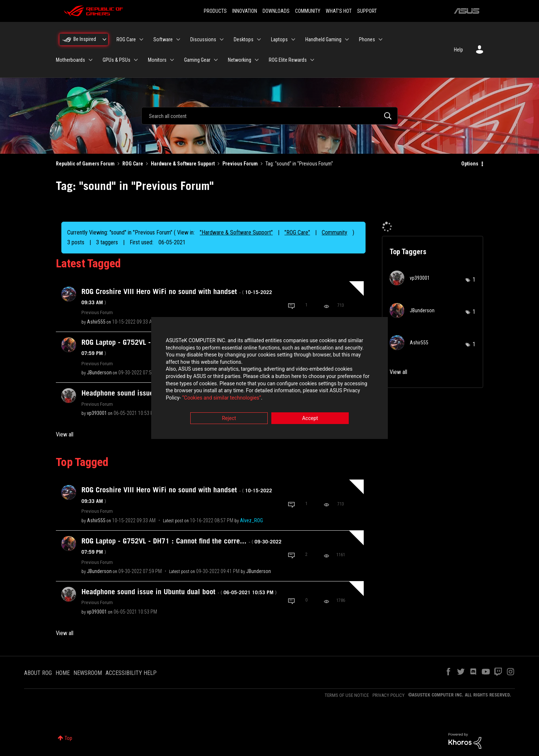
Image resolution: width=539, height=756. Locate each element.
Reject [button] (229, 419)
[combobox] (269, 116)
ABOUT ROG (38, 673)
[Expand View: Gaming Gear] (216, 60)
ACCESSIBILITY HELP (131, 673)
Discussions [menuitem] (203, 39)
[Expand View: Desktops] (259, 39)
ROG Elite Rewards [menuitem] (288, 60)
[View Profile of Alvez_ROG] (251, 520)
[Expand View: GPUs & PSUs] (136, 60)
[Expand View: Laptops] (293, 39)
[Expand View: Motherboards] (91, 60)
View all (65, 434)
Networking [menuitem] (240, 60)
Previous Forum (240, 164)
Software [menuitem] (163, 39)
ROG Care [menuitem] (126, 39)
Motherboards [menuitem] (70, 60)
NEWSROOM (88, 673)
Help (458, 50)
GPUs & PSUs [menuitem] (116, 60)
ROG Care (133, 164)
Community (335, 232)
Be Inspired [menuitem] (85, 39)
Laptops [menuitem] (279, 39)
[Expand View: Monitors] (172, 60)
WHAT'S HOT (339, 11)
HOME (63, 673)
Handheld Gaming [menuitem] (323, 39)
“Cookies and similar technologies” (222, 398)
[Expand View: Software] (178, 39)
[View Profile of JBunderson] (99, 373)
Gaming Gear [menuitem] (197, 60)
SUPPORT (367, 11)
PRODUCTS (215, 11)
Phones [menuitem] (367, 39)
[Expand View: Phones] (381, 39)
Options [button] (470, 164)
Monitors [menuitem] (157, 60)
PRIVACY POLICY (389, 695)
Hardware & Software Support (183, 164)
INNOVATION (245, 11)
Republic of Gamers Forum (85, 164)
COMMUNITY (308, 11)
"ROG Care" (297, 232)
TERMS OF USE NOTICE (347, 695)
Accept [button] (310, 419)
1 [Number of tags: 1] (474, 280)
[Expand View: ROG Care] (141, 39)
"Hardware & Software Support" (236, 232)
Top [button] (68, 738)
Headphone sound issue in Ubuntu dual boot (179, 592)
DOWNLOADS (276, 11)
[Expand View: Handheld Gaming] (347, 39)
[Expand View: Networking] (257, 60)
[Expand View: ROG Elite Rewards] (312, 60)
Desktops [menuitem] (244, 39)
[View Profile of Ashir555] (96, 322)
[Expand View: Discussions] (222, 39)
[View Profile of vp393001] (97, 413)
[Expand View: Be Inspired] (104, 39)
